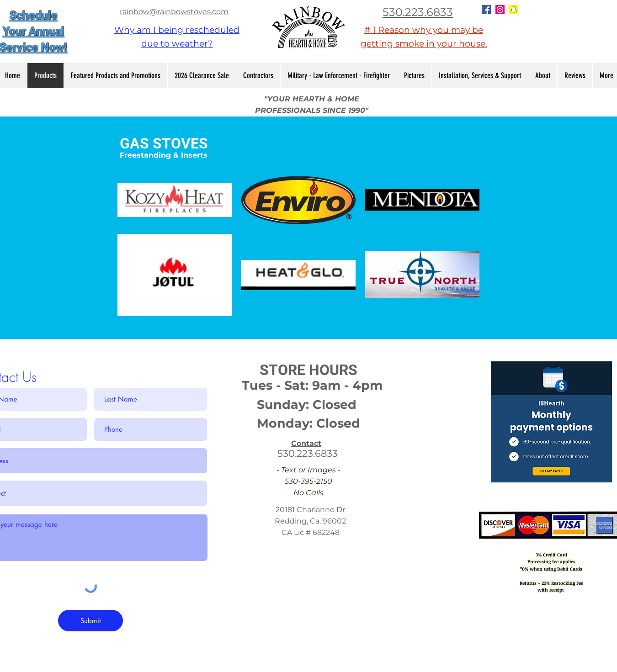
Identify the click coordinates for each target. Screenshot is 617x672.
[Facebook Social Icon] (486, 10)
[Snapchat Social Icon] (514, 10)
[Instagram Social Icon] (500, 10)
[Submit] (90, 621)
